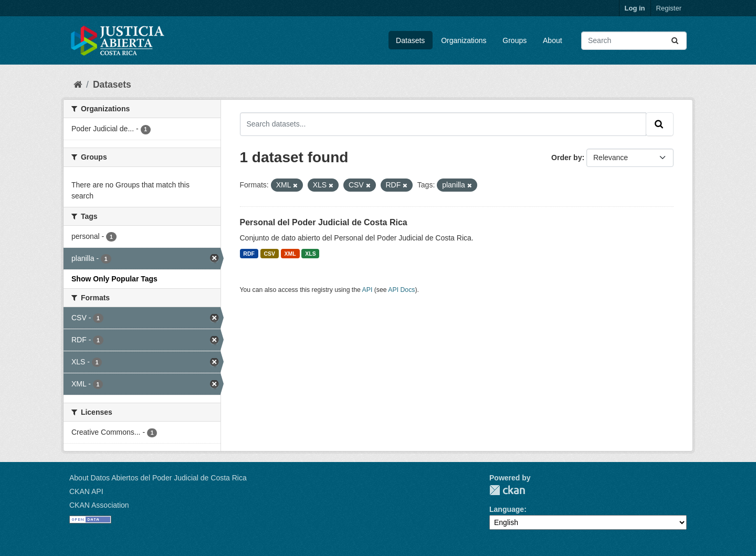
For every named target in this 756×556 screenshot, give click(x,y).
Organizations (464, 40)
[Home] (78, 85)
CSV (269, 254)
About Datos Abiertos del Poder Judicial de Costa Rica (158, 478)
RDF (249, 254)
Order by (566, 158)
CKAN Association (99, 505)
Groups (514, 40)
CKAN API (86, 491)
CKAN (507, 490)
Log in (635, 8)
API (367, 290)
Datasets (410, 40)
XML (290, 254)
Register (669, 8)
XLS (310, 254)
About (553, 40)
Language (507, 509)
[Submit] (676, 41)
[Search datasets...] (634, 41)
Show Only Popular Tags (114, 279)
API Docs (401, 290)
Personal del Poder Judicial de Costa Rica (324, 222)
